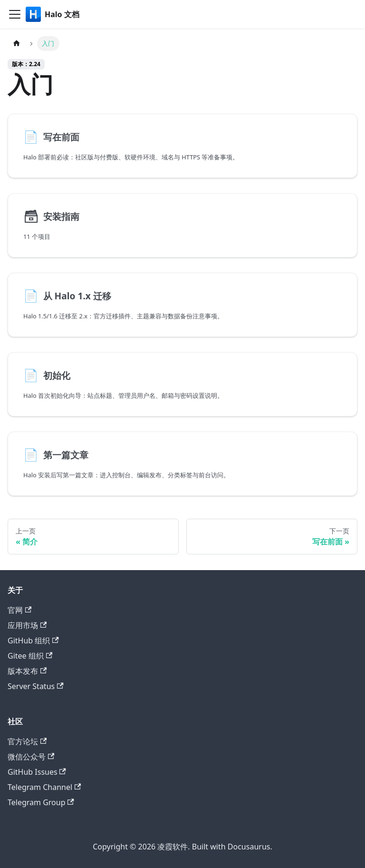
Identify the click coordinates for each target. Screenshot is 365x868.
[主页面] (17, 44)
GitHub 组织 (33, 641)
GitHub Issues (37, 772)
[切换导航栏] (15, 14)
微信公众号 (31, 757)
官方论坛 (27, 741)
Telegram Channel (44, 787)
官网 (19, 610)
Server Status (36, 686)
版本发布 (27, 671)
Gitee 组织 (30, 656)
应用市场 (27, 625)
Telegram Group (41, 802)
